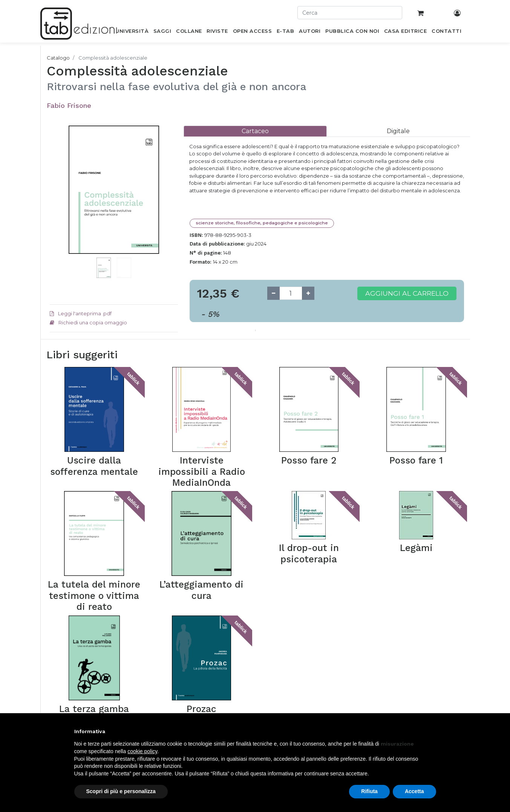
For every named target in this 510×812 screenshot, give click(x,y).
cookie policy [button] (142, 751)
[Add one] (308, 293)
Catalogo (58, 58)
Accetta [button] (414, 791)
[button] (59, 201)
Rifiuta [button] (369, 791)
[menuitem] (132, 32)
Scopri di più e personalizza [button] (121, 791)
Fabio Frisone (69, 105)
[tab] (255, 131)
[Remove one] (273, 293)
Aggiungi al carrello (407, 293)
